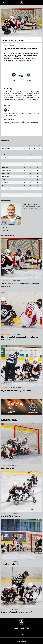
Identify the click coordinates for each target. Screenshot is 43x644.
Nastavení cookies (21, 642)
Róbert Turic (5, 183)
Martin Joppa (5, 173)
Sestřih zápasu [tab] (19, 40)
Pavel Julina (5, 164)
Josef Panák (5, 195)
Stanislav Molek (6, 148)
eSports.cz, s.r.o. (28, 640)
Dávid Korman (6, 186)
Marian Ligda (5, 176)
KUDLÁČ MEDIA (19, 640)
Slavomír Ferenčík (7, 170)
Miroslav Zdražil (6, 189)
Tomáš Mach (5, 167)
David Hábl (5, 180)
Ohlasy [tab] (11, 40)
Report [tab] (5, 40)
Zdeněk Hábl (5, 161)
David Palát (5, 192)
